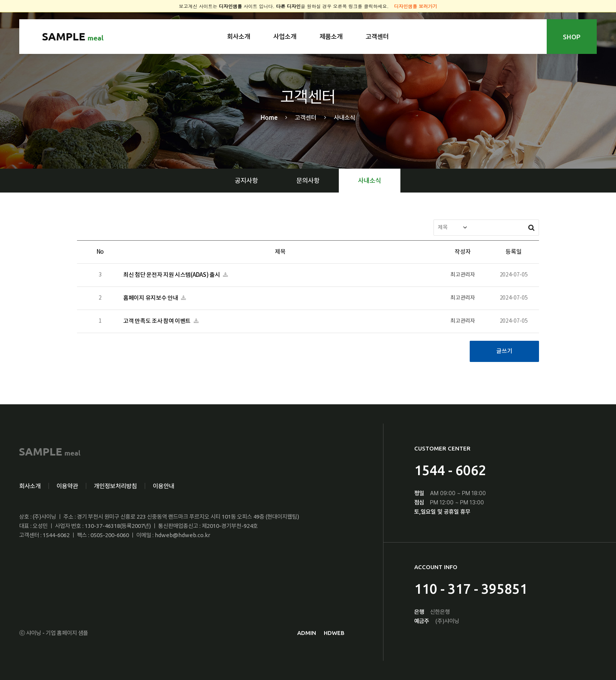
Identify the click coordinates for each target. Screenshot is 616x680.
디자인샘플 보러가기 (416, 6)
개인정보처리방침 (115, 486)
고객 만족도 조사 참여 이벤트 (157, 321)
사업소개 (285, 36)
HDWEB (334, 633)
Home (269, 117)
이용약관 (67, 486)
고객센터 (377, 36)
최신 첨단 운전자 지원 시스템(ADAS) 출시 (172, 275)
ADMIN (307, 633)
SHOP (572, 37)
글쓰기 (504, 351)
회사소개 (239, 36)
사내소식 (370, 181)
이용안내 (164, 486)
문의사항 (308, 181)
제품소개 (331, 36)
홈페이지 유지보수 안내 (151, 298)
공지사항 (246, 181)
